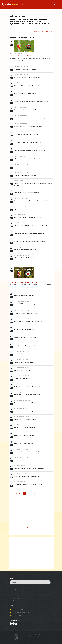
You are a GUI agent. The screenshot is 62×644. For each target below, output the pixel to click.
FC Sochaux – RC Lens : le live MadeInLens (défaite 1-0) (27, 142)
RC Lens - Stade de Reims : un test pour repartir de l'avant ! (28, 126)
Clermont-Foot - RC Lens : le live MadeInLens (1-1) (26, 403)
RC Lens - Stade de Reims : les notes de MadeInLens (27, 110)
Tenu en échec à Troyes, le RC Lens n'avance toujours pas (28, 484)
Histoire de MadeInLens (19, 598)
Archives (15, 594)
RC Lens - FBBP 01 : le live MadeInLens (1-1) (24, 427)
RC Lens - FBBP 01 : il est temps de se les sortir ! (25, 435)
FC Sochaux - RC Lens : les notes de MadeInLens (26, 134)
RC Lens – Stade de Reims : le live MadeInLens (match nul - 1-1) (29, 118)
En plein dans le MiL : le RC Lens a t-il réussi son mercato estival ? (29, 468)
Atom (19, 590)
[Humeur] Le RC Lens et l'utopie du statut (24, 378)
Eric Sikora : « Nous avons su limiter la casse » (25, 93)
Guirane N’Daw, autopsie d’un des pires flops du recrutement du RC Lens (31, 102)
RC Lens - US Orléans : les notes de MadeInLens (25, 354)
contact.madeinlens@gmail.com (20, 609)
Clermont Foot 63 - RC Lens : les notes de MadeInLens (27, 395)
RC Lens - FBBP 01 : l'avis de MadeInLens (24, 444)
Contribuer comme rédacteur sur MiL (21, 611)
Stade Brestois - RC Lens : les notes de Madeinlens (22, 56)
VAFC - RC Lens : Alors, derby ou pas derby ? (24, 346)
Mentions (15, 600)
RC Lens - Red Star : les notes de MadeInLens (25, 250)
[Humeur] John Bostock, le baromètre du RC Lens (26, 313)
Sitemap (15, 592)
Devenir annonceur (17, 614)
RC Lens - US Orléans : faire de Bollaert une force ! (26, 370)
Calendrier (15, 596)
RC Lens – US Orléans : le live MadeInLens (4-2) (25, 362)
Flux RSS (15, 590)
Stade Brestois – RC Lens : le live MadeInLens (25, 69)
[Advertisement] (31, 512)
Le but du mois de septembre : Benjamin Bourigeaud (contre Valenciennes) (32, 159)
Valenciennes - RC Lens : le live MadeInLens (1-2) (25, 338)
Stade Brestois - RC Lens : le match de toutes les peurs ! (27, 77)
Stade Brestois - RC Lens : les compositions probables (27, 85)
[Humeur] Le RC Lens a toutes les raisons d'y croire (26, 193)
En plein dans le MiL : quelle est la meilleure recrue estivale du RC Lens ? (31, 225)
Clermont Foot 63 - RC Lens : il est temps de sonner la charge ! (29, 411)
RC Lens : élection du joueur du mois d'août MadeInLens (28, 476)
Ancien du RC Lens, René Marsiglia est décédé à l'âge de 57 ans (29, 321)
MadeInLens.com (31, 528)
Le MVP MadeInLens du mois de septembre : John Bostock (28, 217)
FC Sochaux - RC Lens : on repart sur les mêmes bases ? (28, 167)
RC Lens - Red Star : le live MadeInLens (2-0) (24, 258)
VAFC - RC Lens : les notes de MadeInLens (24, 329)
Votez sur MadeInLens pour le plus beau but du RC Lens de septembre (31, 201)
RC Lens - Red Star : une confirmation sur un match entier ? (24, 282)
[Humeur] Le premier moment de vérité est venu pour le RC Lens (30, 151)
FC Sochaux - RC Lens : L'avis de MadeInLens (25, 175)
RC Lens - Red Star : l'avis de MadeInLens (24, 296)
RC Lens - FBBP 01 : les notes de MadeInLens (25, 419)
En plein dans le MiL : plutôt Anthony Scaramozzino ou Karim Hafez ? (31, 209)
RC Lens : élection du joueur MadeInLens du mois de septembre (30, 242)
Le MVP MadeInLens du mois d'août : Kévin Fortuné (26, 460)
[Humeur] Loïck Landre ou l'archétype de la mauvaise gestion (29, 233)
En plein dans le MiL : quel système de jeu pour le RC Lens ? (28, 452)
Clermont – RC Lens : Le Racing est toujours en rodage (27, 387)
